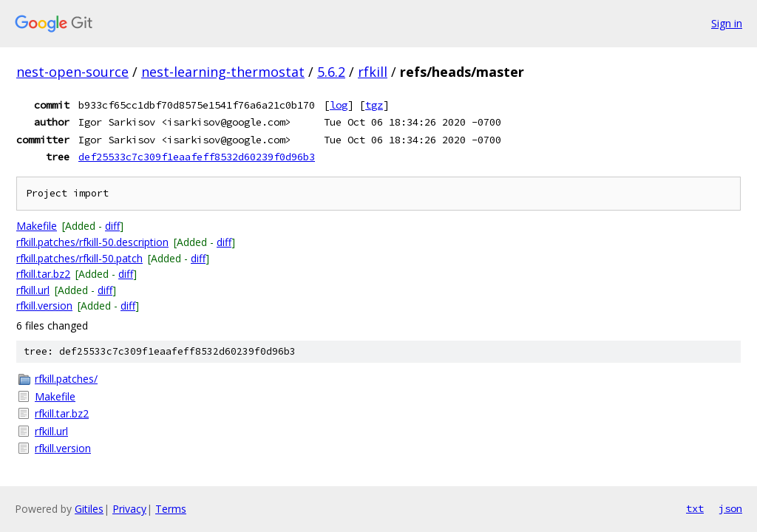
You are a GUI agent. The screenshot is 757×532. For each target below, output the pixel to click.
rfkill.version (44, 306)
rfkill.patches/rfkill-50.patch (79, 258)
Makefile (37, 226)
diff (112, 226)
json (730, 508)
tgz (374, 105)
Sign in (727, 23)
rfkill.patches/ (66, 379)
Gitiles (89, 509)
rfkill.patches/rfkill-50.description (92, 242)
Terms (171, 509)
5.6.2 (331, 72)
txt (695, 508)
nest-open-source (72, 72)
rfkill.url (33, 290)
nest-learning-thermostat (223, 72)
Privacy (129, 509)
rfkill (373, 72)
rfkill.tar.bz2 (43, 274)
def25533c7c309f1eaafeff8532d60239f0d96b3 (197, 157)
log (339, 105)
